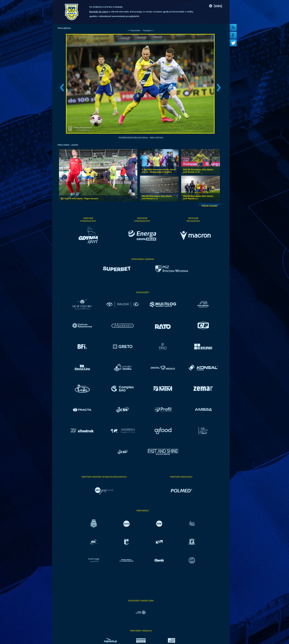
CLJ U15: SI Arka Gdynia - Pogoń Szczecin (80, 198)
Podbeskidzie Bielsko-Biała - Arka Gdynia (141, 138)
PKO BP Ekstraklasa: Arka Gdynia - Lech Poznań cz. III (199, 171)
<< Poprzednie (134, 30)
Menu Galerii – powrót (68, 145)
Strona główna (64, 28)
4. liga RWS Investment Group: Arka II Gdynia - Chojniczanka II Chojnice (159, 171)
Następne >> (149, 30)
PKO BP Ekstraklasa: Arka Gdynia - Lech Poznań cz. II (157, 197)
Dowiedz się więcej (99, 12)
